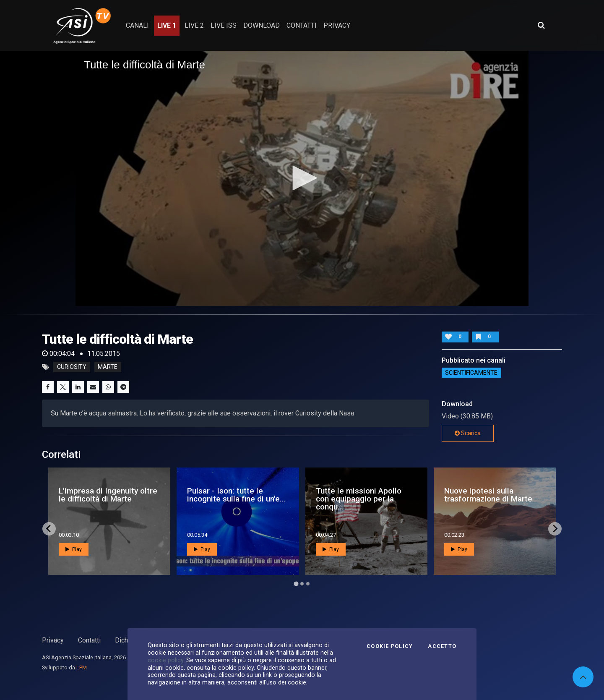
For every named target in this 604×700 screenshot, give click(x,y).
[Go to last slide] (49, 529)
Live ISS (224, 25)
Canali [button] (137, 25)
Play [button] (74, 549)
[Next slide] (555, 529)
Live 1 (167, 25)
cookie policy (165, 660)
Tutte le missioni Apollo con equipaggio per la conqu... (359, 499)
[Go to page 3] (308, 584)
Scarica (468, 433)
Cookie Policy (390, 646)
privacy (337, 25)
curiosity (72, 367)
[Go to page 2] (302, 584)
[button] (302, 178)
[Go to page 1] (296, 584)
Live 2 (194, 25)
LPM (82, 667)
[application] (302, 178)
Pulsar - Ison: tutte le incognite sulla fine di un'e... (237, 495)
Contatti (89, 640)
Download (262, 25)
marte (108, 367)
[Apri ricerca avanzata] (541, 25)
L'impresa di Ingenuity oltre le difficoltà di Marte (108, 495)
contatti (302, 25)
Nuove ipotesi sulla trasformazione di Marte (488, 495)
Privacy (53, 640)
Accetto (442, 646)
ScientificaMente (471, 373)
